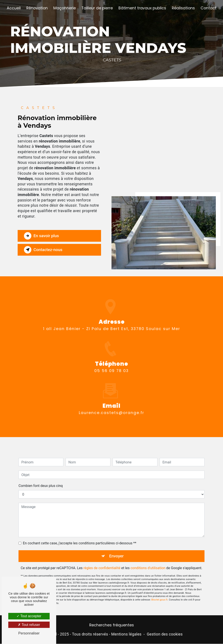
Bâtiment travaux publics (142, 8)
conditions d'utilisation (148, 563)
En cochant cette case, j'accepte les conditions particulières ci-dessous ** (80, 538)
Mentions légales (126, 634)
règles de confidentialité (102, 563)
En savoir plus (42, 236)
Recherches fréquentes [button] (112, 625)
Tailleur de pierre (97, 8)
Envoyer (117, 551)
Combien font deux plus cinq (41, 481)
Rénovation (37, 8)
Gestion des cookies (165, 634)
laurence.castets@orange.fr (111, 408)
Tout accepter (29, 616)
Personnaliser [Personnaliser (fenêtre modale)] (29, 633)
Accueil (14, 8)
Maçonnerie (65, 8)
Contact (209, 8)
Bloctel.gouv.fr (159, 595)
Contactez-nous (44, 250)
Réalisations (183, 8)
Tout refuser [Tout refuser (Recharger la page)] (29, 625)
